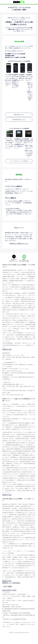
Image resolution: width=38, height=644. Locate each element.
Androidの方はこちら (19, 120)
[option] (9, 86)
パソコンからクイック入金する (19, 161)
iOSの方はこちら (19, 115)
